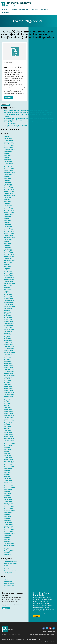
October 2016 (8, 350)
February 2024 (9, 186)
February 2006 (9, 551)
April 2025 (7, 159)
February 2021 (9, 251)
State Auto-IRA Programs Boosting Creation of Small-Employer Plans (26, 110)
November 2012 (9, 440)
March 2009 (8, 522)
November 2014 (9, 394)
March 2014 (8, 409)
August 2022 (8, 216)
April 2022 (7, 224)
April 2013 (7, 430)
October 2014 (8, 396)
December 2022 (9, 211)
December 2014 (9, 392)
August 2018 (8, 308)
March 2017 (8, 341)
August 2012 (8, 446)
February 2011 (9, 480)
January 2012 (8, 459)
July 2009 (7, 514)
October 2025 (8, 148)
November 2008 (9, 530)
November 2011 (9, 463)
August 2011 (8, 469)
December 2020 (9, 255)
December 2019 (9, 278)
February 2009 (9, 524)
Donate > (37, 616)
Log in (6, 579)
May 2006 (7, 549)
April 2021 (7, 247)
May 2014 (7, 406)
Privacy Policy (42, 641)
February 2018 (9, 320)
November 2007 (9, 543)
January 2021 (8, 253)
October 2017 (8, 327)
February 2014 (9, 411)
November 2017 (9, 325)
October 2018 (8, 304)
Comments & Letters (11, 563)
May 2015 (7, 383)
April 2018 (7, 316)
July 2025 (7, 153)
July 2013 (7, 425)
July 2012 (7, 448)
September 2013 (9, 421)
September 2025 (9, 150)
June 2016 (7, 358)
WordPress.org (9, 585)
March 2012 (8, 455)
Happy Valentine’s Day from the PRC (15, 126)
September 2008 (9, 534)
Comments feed (9, 583)
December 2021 (9, 232)
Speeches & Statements (12, 571)
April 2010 (7, 497)
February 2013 (9, 434)
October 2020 (8, 258)
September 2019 (9, 283)
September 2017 (9, 329)
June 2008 (8, 539)
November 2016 (9, 348)
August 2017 (8, 331)
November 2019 (9, 279)
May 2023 (7, 203)
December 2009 (9, 505)
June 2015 (7, 381)
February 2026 (9, 140)
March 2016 (8, 364)
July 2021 (7, 241)
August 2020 (8, 262)
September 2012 (9, 444)
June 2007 (7, 547)
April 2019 (7, 293)
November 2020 (9, 257)
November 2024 (9, 169)
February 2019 (9, 297)
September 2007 (9, 545)
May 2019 (7, 291)
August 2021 (8, 239)
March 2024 (8, 184)
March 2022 (8, 226)
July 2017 (7, 333)
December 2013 (9, 415)
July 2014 (7, 402)
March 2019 (8, 295)
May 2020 (7, 268)
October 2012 (8, 442)
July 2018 (7, 310)
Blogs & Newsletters (11, 561)
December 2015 (9, 369)
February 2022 (9, 228)
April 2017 (7, 339)
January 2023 (8, 209)
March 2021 (8, 249)
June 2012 (7, 449)
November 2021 (9, 234)
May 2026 (7, 136)
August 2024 (8, 174)
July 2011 (7, 470)
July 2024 (7, 176)
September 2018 (9, 306)
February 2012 (9, 457)
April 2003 (7, 555)
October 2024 (8, 171)
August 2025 (8, 152)
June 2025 (7, 155)
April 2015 (7, 385)
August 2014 (8, 400)
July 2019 (7, 287)
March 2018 (8, 318)
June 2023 (7, 201)
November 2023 (9, 192)
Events (6, 565)
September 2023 (9, 195)
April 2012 (7, 453)
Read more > (9, 97)
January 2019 (8, 299)
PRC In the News (9, 567)
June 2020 (7, 266)
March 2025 (8, 161)
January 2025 (8, 165)
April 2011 (7, 476)
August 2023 (8, 197)
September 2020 (9, 260)
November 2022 (9, 213)
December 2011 (9, 461)
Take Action (35, 9)
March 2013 (8, 432)
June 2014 (7, 404)
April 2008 (7, 541)
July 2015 (7, 379)
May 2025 (7, 157)
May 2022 (7, 222)
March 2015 (8, 386)
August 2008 (8, 535)
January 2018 (8, 321)
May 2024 (7, 180)
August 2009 (8, 513)
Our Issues (14, 9)
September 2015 (9, 375)
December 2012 (9, 438)
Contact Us (6, 12)
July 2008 (7, 537)
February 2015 (9, 388)
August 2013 (8, 423)
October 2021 (8, 236)
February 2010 (9, 501)
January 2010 (8, 503)
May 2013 (7, 429)
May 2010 (7, 495)
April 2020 (7, 270)
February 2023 (9, 207)
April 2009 (7, 520)
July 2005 (7, 553)
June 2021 (7, 243)
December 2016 (9, 346)
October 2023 (8, 193)
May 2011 (7, 474)
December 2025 (9, 144)
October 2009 (9, 509)
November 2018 (9, 302)
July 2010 (7, 492)
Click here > (6, 608)
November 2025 (9, 146)
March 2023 (8, 205)
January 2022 (8, 230)
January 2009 (9, 526)
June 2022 (7, 220)
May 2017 (7, 337)
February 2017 (9, 343)
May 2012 (7, 451)
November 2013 (9, 417)
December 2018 (9, 301)
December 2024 (9, 167)
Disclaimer (51, 641)
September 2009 (9, 511)
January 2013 (8, 436)
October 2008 (9, 532)
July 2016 (7, 356)
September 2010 (9, 488)
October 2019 (8, 281)
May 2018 (7, 314)
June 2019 (7, 289)
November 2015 (9, 371)
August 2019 (8, 285)
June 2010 (7, 493)
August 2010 (8, 490)
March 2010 (8, 499)
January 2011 (8, 482)
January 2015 (8, 390)
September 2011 (9, 467)
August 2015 (8, 377)
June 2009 (8, 516)
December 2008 (9, 528)
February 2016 (9, 365)
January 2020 (8, 276)
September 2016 (9, 352)
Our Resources (24, 9)
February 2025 (9, 163)
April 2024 (7, 182)
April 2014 (7, 407)
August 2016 (8, 354)
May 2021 (7, 245)
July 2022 (7, 218)
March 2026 (8, 138)
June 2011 (7, 472)
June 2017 (7, 335)
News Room (45, 9)
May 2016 (7, 360)
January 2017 (8, 344)
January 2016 (8, 367)
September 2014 (9, 398)
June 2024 (7, 178)
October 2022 (8, 215)
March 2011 (8, 478)
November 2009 (9, 507)
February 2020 (9, 274)
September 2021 (9, 237)
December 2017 (9, 323)
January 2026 (8, 142)
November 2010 (9, 484)
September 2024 (9, 172)
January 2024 (8, 188)
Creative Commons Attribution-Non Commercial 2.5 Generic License (23, 639)
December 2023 (9, 190)
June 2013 (7, 427)
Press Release (8, 569)
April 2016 (7, 362)
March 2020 (8, 272)
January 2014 (8, 413)
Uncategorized (9, 573)
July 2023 (7, 199)
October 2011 (8, 465)
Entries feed (8, 581)
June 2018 (7, 312)
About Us (5, 9)
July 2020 (7, 264)
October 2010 (8, 486)
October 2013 (8, 419)
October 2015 (8, 373)
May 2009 (7, 518)
